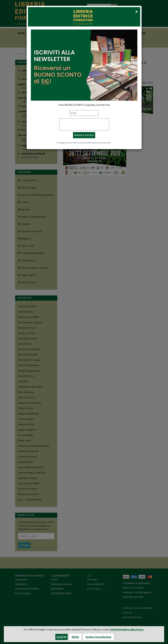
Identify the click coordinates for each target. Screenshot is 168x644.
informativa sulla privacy (98, 143)
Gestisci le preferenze (98, 637)
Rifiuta (75, 637)
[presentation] (84, 124)
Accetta (61, 637)
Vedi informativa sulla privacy (127, 629)
